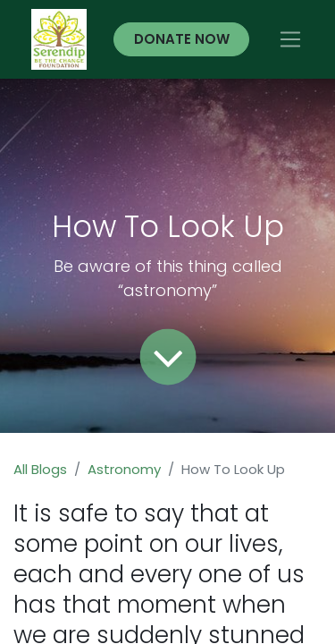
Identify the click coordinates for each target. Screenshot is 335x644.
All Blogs (40, 469)
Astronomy (124, 469)
